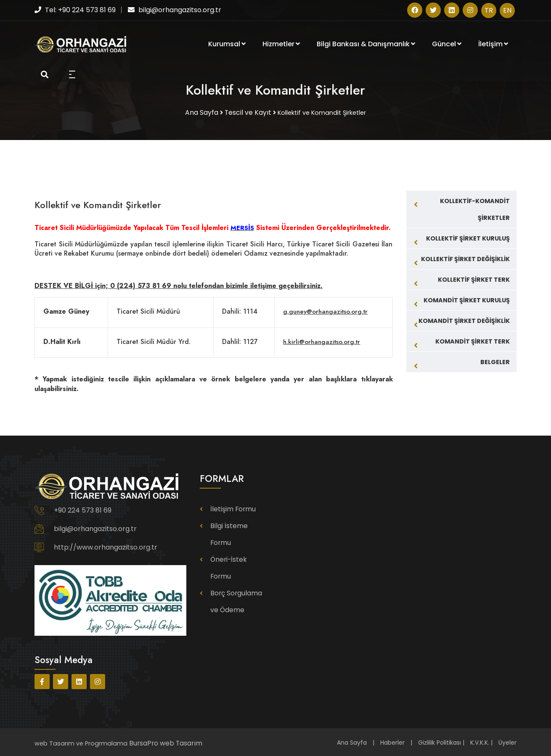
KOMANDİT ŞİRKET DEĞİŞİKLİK (464, 320)
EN (507, 10)
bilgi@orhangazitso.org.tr (95, 528)
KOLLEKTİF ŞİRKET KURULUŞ (468, 237)
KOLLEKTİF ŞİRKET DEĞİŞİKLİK (465, 258)
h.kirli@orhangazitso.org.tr (320, 340)
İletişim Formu (232, 508)
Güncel (447, 45)
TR (489, 10)
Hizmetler (281, 45)
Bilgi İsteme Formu (238, 525)
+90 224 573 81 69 (83, 509)
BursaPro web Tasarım (163, 742)
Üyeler (507, 742)
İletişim (493, 45)
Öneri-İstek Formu (238, 542)
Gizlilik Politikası (440, 742)
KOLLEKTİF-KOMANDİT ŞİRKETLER (475, 208)
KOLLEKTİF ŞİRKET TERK (474, 278)
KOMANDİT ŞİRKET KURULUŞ (467, 299)
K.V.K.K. (480, 742)
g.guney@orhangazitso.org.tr (324, 311)
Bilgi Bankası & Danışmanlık (366, 45)
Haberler (392, 742)
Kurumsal (227, 45)
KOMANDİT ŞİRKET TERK (473, 340)
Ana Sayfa (352, 742)
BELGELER (495, 361)
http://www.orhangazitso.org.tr (106, 546)
